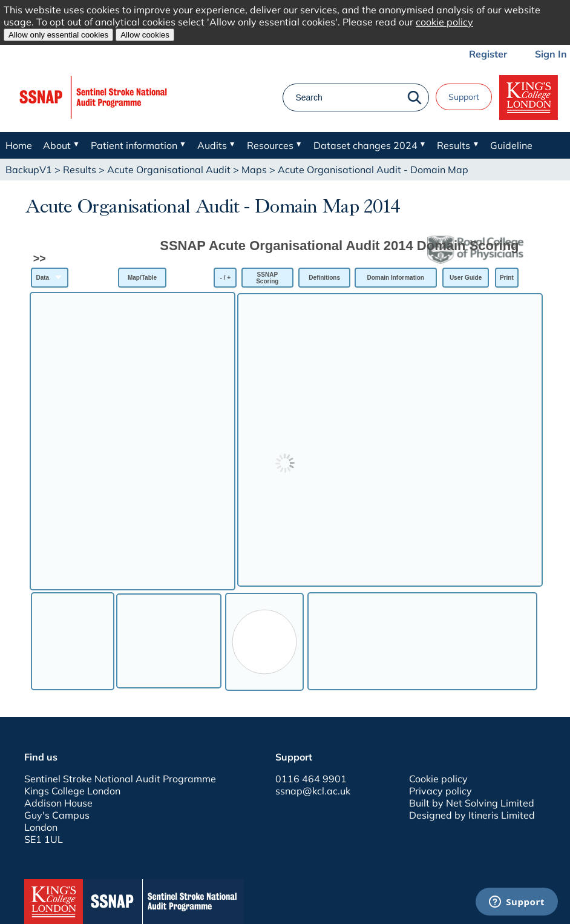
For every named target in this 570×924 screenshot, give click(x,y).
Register (488, 54)
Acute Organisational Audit (169, 170)
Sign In (551, 54)
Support (464, 97)
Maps (254, 170)
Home (19, 145)
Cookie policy (438, 779)
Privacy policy (441, 791)
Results (80, 170)
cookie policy (444, 22)
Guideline (511, 145)
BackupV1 (29, 170)
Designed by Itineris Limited (472, 815)
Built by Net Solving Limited (472, 803)
